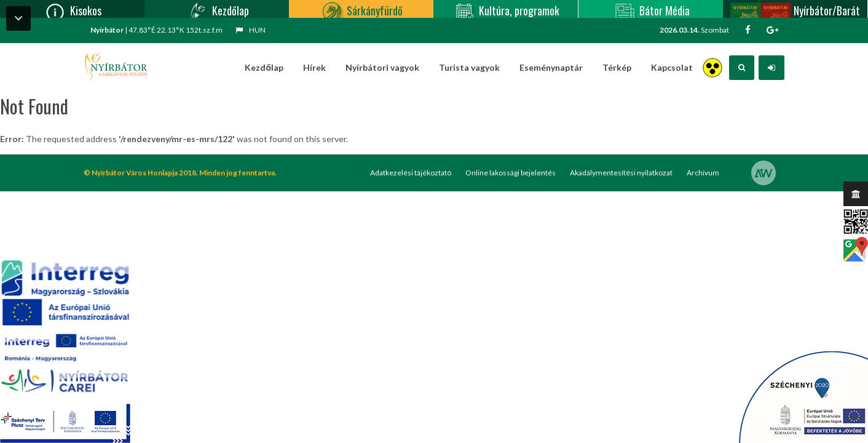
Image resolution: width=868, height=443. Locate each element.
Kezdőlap (217, 9)
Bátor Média (651, 9)
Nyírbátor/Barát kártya (795, 9)
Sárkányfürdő (361, 9)
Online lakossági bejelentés (511, 173)
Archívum (703, 173)
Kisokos (72, 9)
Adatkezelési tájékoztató (411, 173)
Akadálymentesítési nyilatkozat (621, 173)
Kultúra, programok (506, 9)
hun (251, 30)
